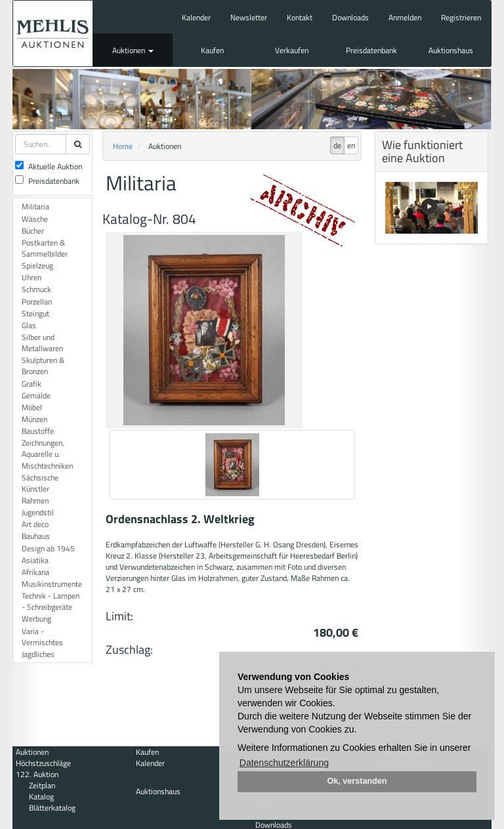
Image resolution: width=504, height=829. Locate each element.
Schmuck (36, 289)
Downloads (350, 17)
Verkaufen (292, 50)
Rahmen (35, 500)
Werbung (36, 619)
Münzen (34, 419)
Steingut (35, 313)
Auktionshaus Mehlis (53, 33)
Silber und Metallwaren (42, 343)
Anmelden (405, 17)
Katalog (41, 797)
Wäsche (35, 219)
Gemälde (36, 395)
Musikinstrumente (52, 584)
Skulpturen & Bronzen (43, 366)
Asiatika (35, 560)
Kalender (196, 17)
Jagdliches (38, 654)
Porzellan (37, 302)
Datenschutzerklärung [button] (284, 763)
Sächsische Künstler (40, 483)
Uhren (31, 277)
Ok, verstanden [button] (357, 781)
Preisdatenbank (371, 50)
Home (123, 146)
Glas (29, 325)
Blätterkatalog (52, 808)
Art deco (35, 524)
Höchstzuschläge (43, 763)
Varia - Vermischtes (42, 637)
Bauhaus (36, 536)
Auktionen (133, 50)
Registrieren (461, 17)
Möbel (32, 407)
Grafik (31, 384)
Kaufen (212, 50)
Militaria (35, 206)
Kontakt (300, 17)
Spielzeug (37, 266)
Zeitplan (42, 785)
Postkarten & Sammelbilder (45, 248)
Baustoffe (38, 431)
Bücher (33, 231)
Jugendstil (38, 512)
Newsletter (249, 17)
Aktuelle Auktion (49, 166)
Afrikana (35, 572)
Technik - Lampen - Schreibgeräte (51, 601)
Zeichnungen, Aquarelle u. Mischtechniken (47, 454)
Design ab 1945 (48, 548)
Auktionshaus (451, 50)
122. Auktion (37, 774)
